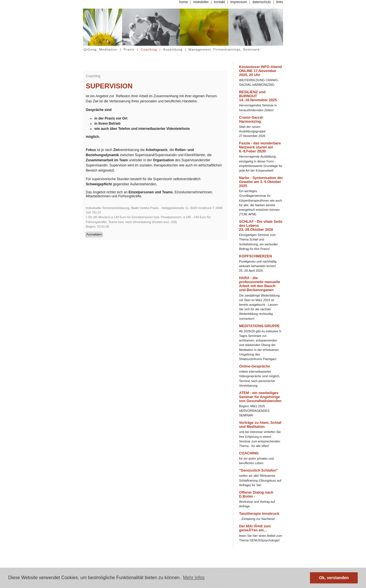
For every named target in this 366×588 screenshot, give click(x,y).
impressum (239, 2)
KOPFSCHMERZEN (255, 256)
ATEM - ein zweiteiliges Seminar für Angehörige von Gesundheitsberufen (260, 397)
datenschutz (262, 2)
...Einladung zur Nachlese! (257, 519)
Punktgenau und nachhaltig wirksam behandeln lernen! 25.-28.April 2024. (258, 266)
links (280, 2)
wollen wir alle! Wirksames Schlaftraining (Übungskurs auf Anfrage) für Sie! (260, 480)
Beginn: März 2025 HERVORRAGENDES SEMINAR (254, 411)
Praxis (129, 49)
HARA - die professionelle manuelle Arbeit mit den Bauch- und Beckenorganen (259, 284)
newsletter (201, 2)
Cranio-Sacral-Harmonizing (251, 120)
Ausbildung (173, 49)
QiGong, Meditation (101, 49)
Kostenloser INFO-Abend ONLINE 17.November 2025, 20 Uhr (260, 71)
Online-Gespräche (254, 366)
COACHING (249, 453)
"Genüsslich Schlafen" (258, 470)
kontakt (219, 2)
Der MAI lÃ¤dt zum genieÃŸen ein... (255, 528)
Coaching (149, 49)
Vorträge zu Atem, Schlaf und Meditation (260, 425)
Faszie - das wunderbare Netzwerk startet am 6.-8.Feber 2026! (260, 147)
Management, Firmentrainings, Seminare (224, 49)
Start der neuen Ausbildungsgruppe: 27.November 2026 (253, 131)
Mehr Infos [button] (194, 578)
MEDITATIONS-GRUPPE (259, 326)
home (184, 2)
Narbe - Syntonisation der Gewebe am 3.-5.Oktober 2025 (261, 182)
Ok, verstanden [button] (334, 578)
